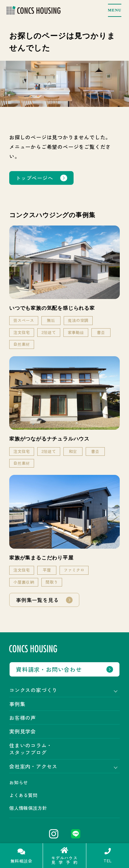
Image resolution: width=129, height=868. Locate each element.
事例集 (17, 704)
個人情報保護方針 (28, 808)
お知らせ (19, 782)
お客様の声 (23, 718)
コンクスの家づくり (33, 690)
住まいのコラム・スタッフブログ (31, 749)
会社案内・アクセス (33, 766)
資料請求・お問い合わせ (49, 669)
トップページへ (34, 178)
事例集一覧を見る (37, 600)
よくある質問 (23, 795)
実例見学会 (23, 731)
